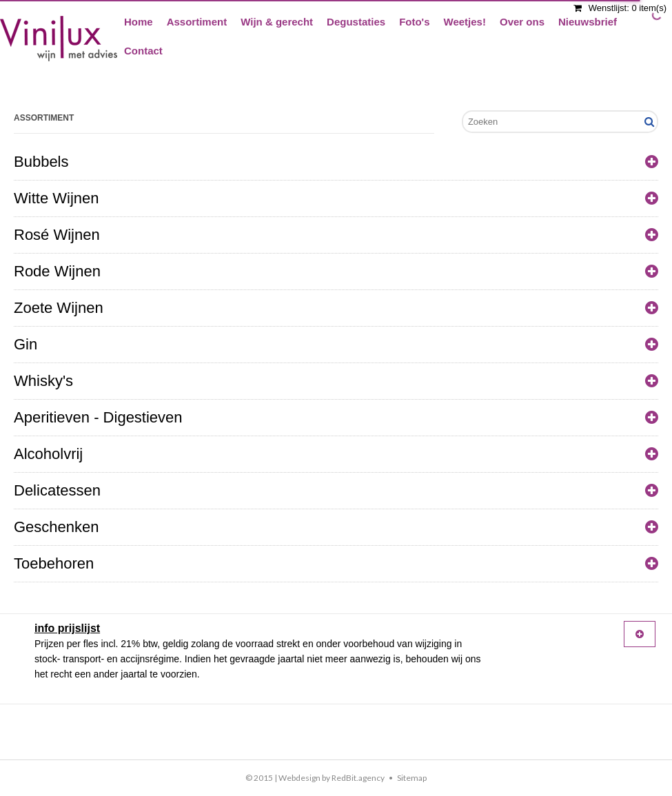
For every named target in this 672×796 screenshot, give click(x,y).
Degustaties (356, 22)
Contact (143, 51)
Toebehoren (336, 564)
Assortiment (197, 22)
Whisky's (336, 381)
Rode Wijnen (336, 272)
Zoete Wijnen (336, 308)
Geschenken (336, 527)
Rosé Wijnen (336, 235)
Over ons (522, 22)
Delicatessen (336, 491)
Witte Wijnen (336, 198)
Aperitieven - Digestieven (336, 418)
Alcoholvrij (336, 454)
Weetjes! (465, 22)
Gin (336, 345)
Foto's (414, 22)
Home (139, 22)
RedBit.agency (358, 778)
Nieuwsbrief (588, 22)
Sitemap (412, 778)
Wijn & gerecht (277, 22)
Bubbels (336, 162)
